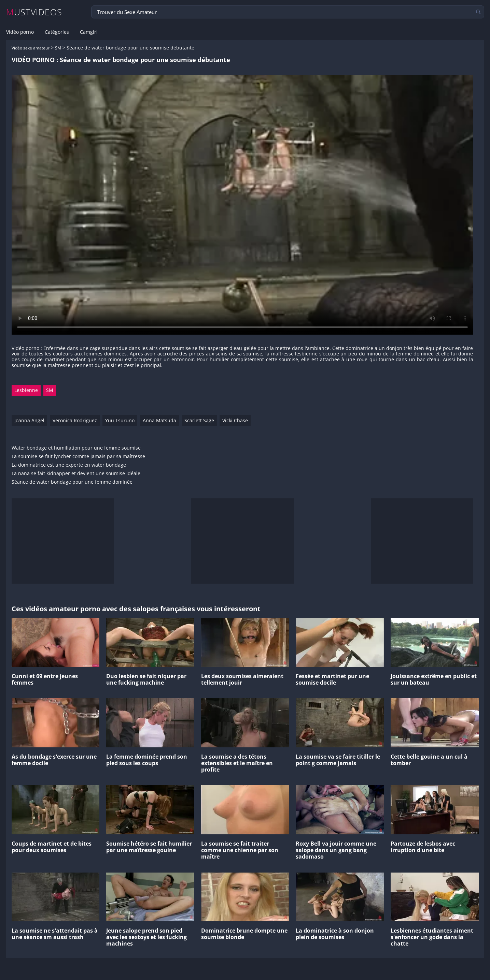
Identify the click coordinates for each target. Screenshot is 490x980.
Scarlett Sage (199, 420)
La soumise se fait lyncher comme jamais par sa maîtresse (78, 457)
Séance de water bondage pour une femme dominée (72, 482)
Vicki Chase (235, 420)
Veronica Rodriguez (75, 420)
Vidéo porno (20, 32)
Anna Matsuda (159, 420)
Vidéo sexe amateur (31, 48)
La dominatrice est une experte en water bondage (69, 465)
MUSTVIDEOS (34, 12)
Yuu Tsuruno (120, 420)
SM (58, 48)
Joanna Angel (29, 420)
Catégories (57, 32)
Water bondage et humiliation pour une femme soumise (76, 448)
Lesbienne (26, 390)
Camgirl (89, 32)
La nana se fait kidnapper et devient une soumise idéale (76, 474)
